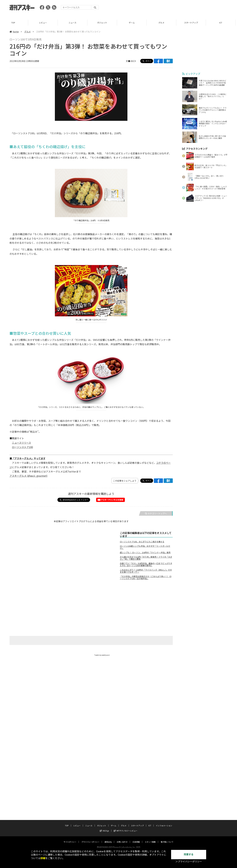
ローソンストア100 (22, 447)
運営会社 (108, 839)
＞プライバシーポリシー (189, 862)
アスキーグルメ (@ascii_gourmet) (28, 476)
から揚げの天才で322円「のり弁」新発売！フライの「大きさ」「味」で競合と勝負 (146, 558)
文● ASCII (131, 61)
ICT (222, 23)
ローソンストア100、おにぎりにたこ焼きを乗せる (142, 542)
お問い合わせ (122, 839)
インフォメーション (164, 823)
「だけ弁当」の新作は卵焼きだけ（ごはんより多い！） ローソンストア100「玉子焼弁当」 (146, 577)
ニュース (74, 23)
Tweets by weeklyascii (102, 655)
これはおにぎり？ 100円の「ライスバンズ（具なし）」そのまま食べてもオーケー (146, 571)
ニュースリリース (21, 443)
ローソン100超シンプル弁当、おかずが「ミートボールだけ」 (145, 547)
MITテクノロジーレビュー (126, 828)
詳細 (43, 858)
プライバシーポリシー (90, 839)
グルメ (163, 23)
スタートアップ (192, 23)
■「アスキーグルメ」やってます (28, 458)
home (14, 32)
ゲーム (133, 23)
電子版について (167, 839)
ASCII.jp (104, 828)
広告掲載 (136, 839)
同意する (189, 854)
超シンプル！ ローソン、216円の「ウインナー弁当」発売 (145, 553)
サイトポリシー (70, 839)
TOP (15, 23)
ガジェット (104, 23)
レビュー (44, 23)
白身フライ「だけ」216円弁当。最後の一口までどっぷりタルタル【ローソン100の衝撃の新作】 (146, 564)
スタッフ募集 (150, 839)
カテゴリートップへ (156, 513)
